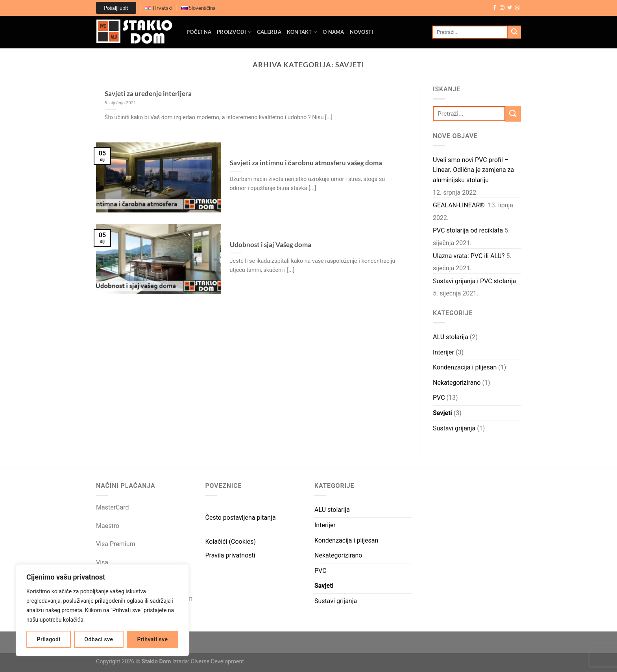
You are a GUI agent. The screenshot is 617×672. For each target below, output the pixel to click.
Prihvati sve (153, 639)
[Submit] (514, 32)
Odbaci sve (99, 639)
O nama (333, 32)
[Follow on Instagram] (502, 8)
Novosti (362, 32)
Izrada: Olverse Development (208, 662)
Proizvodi (234, 32)
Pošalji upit (116, 8)
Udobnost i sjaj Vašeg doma (271, 245)
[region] (102, 610)
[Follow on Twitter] (510, 8)
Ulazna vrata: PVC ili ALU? (469, 256)
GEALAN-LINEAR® (460, 205)
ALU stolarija (451, 337)
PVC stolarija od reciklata (468, 230)
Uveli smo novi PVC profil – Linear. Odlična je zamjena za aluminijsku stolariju (473, 170)
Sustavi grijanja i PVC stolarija (475, 281)
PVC (439, 398)
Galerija (269, 32)
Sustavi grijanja (454, 428)
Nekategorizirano (457, 383)
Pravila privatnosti (230, 555)
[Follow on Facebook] (495, 8)
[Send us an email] (517, 8)
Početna (199, 32)
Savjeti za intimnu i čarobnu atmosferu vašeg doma (306, 163)
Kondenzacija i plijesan (465, 367)
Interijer (443, 352)
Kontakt (302, 32)
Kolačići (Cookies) (231, 542)
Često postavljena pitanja (241, 518)
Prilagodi (49, 639)
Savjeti (442, 413)
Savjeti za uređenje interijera (148, 94)
